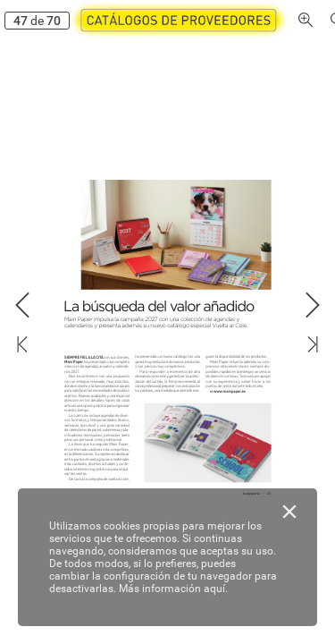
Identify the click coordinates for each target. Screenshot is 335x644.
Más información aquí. (173, 589)
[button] (175, 20)
